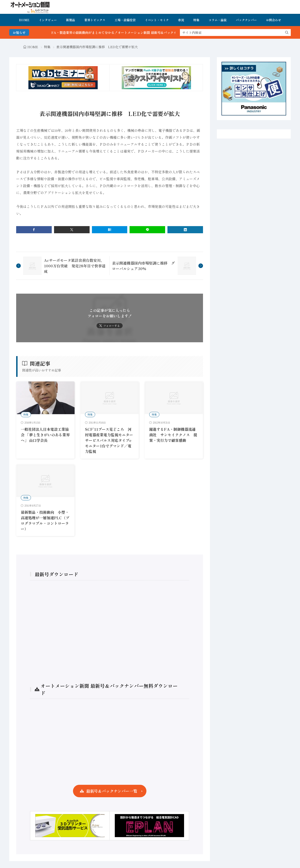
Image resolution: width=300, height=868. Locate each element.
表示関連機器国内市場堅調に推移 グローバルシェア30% (143, 266)
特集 (196, 20)
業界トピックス (95, 20)
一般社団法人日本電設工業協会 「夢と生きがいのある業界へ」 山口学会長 (45, 435)
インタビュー (48, 20)
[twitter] (72, 230)
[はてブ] (110, 230)
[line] (147, 230)
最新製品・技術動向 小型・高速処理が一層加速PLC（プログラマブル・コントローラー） (45, 520)
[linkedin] (185, 230)
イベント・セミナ (157, 20)
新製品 (71, 20)
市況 (181, 20)
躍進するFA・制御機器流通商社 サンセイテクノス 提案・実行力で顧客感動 (173, 435)
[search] (287, 32)
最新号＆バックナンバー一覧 (112, 791)
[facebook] (34, 230)
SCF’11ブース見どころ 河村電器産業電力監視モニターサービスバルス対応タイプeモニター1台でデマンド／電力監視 (109, 440)
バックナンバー (246, 20)
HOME (24, 20)
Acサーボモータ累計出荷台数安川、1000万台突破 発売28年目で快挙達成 (75, 266)
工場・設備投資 (125, 20)
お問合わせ (274, 20)
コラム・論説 (218, 20)
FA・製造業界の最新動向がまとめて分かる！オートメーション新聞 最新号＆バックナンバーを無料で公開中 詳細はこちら (151, 32)
